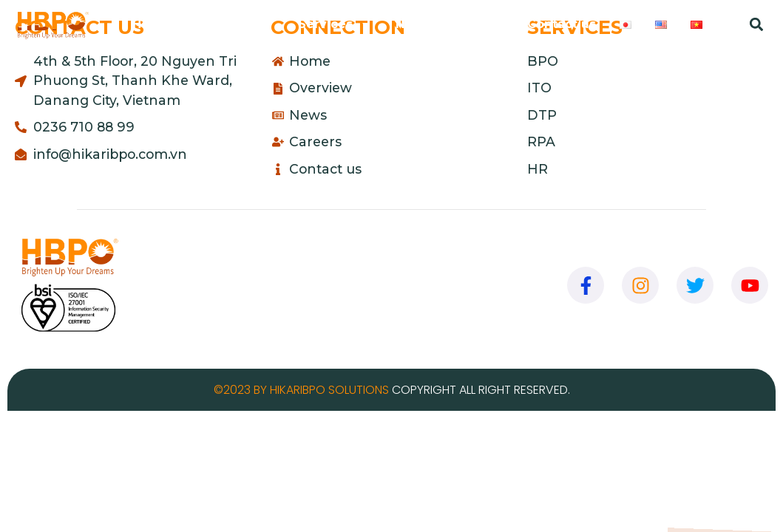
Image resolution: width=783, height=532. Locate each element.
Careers (479, 24)
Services (335, 24)
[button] (756, 25)
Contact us (562, 24)
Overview (234, 24)
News (413, 24)
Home (151, 24)
